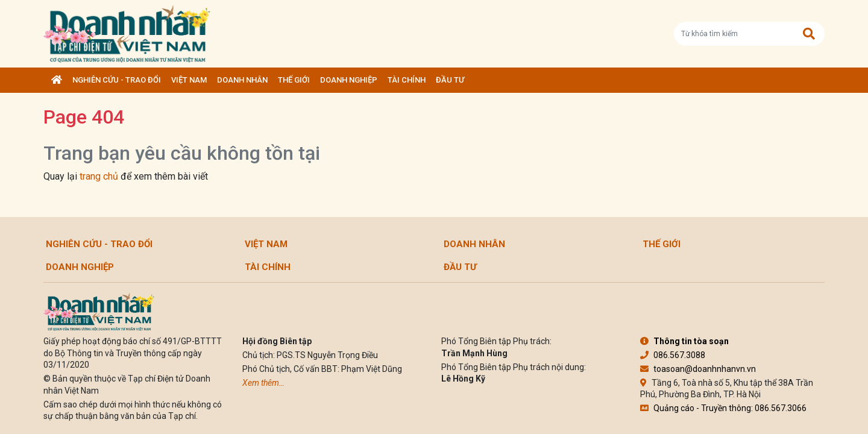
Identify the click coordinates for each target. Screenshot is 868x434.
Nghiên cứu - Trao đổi (117, 80)
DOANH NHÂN (242, 80)
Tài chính (407, 80)
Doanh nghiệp (349, 80)
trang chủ (99, 176)
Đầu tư (450, 80)
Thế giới (294, 80)
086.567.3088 (673, 355)
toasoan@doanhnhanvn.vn (698, 369)
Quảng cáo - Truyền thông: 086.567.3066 (723, 408)
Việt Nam (189, 80)
